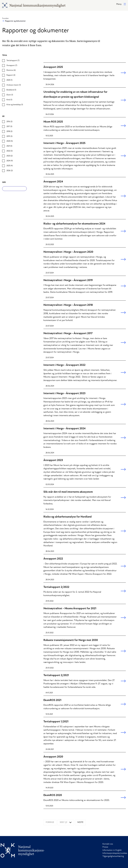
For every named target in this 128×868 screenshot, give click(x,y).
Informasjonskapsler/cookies (115, 853)
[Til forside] (23, 850)
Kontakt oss (108, 844)
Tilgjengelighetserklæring (113, 856)
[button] (121, 4)
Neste (80, 822)
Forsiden (5, 19)
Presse (105, 847)
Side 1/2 (63, 822)
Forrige (50, 822)
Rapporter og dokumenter (15, 21)
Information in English (112, 850)
